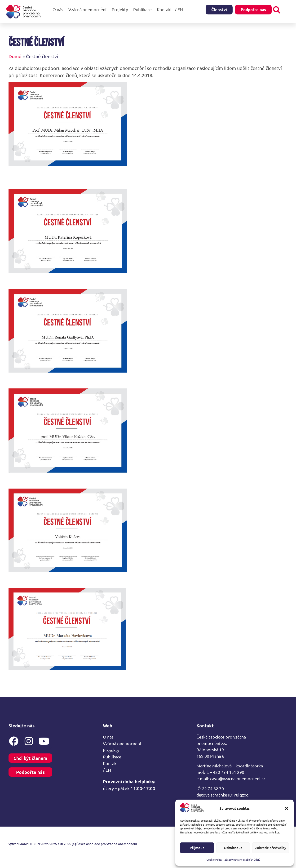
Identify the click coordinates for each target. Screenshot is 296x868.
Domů (15, 56)
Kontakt (164, 9)
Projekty (121, 9)
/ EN (180, 9)
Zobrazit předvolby (271, 848)
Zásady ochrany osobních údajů (242, 859)
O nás (59, 9)
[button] (287, 808)
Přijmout (197, 848)
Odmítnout (233, 848)
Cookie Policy (214, 859)
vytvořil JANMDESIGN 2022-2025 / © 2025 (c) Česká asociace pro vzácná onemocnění (73, 844)
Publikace (144, 9)
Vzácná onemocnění (89, 9)
